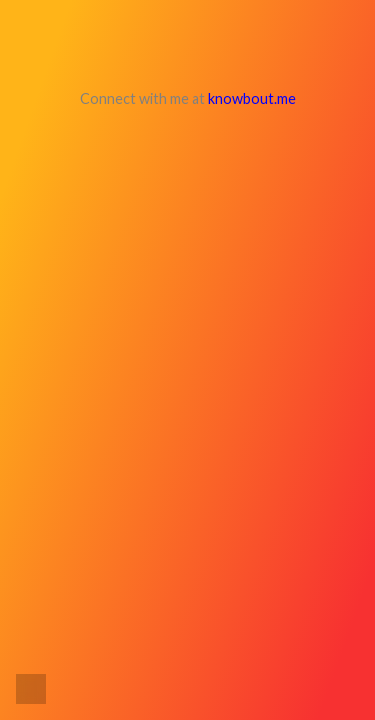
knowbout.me (252, 98)
